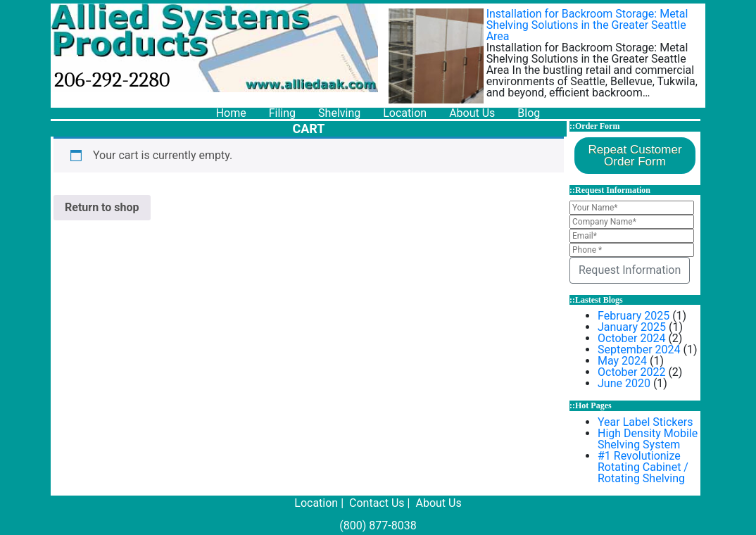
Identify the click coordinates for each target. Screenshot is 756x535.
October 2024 (631, 338)
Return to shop (102, 207)
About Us (472, 113)
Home (231, 113)
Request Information (630, 270)
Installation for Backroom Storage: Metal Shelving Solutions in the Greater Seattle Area (587, 25)
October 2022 (631, 372)
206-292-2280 (112, 80)
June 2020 (624, 383)
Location (405, 113)
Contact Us (377, 503)
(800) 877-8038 (378, 525)
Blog (529, 113)
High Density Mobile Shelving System (648, 439)
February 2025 (634, 316)
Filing (282, 113)
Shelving (339, 113)
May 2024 (622, 361)
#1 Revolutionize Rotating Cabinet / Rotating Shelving (643, 467)
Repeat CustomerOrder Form (635, 156)
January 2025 (632, 327)
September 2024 (639, 350)
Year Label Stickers (645, 422)
